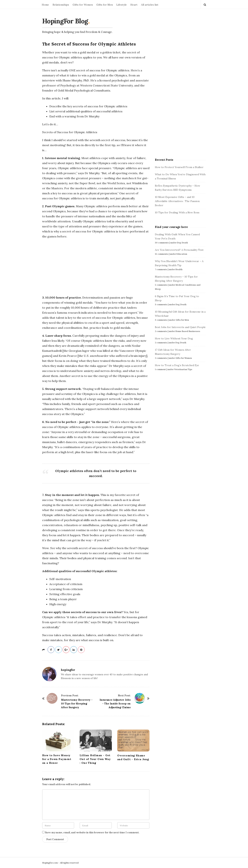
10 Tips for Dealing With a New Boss (177, 212)
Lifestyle (122, 5)
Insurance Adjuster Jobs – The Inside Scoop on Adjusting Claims (115, 704)
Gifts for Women (83, 5)
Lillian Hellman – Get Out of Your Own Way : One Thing (95, 759)
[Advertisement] (96, 267)
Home (45, 5)
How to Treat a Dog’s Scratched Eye (177, 365)
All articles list (150, 5)
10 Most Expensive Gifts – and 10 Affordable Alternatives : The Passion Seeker (177, 201)
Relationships (61, 5)
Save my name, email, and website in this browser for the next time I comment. (92, 832)
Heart (134, 5)
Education (182, 254)
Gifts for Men (105, 5)
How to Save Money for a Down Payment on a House (57, 759)
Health (179, 269)
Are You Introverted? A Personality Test (179, 250)
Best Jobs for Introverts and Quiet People (180, 327)
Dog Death (182, 243)
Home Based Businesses (188, 331)
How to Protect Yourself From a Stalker (179, 167)
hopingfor (68, 670)
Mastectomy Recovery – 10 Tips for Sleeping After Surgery (77, 704)
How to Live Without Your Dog (174, 338)
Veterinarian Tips (183, 369)
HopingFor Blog (65, 21)
